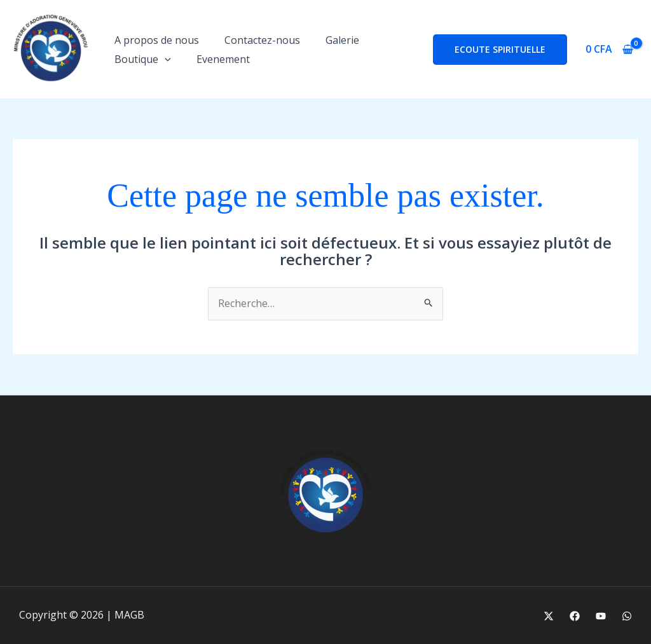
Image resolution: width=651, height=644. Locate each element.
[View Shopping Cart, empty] (609, 50)
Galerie (342, 40)
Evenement (223, 59)
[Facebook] (575, 616)
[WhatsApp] (627, 616)
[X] (549, 616)
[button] (165, 59)
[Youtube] (601, 616)
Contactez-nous (262, 40)
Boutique (143, 59)
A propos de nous (157, 40)
